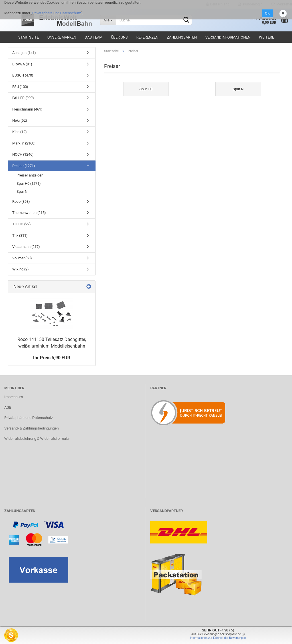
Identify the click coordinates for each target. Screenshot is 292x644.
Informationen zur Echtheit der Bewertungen (218, 638)
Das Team (94, 37)
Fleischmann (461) (27, 109)
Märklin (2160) (24, 143)
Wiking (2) (21, 269)
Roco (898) (21, 201)
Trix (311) (20, 235)
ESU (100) (20, 87)
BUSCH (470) (23, 75)
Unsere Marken (62, 37)
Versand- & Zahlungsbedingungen (32, 428)
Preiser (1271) (24, 166)
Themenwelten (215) (29, 213)
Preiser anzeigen (30, 175)
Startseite (29, 37)
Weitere (266, 37)
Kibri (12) (20, 132)
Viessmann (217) (26, 247)
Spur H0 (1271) (29, 183)
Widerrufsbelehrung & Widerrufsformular (37, 439)
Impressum (14, 397)
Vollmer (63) (22, 258)
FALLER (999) (23, 98)
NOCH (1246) (23, 154)
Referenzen (147, 37)
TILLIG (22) (22, 224)
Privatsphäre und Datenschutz (56, 13)
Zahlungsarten (182, 37)
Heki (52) (20, 120)
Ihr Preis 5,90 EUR (52, 358)
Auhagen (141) (24, 53)
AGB (8, 407)
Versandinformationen (228, 37)
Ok (267, 13)
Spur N (22, 191)
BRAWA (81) (22, 64)
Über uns (119, 37)
